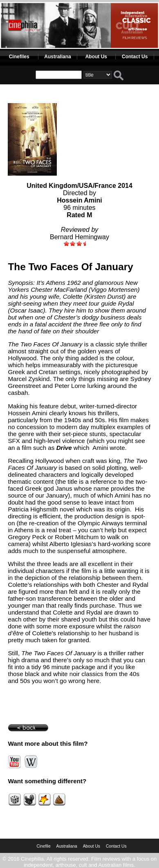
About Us (96, 57)
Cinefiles (19, 57)
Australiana (57, 57)
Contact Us (135, 57)
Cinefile (43, 846)
